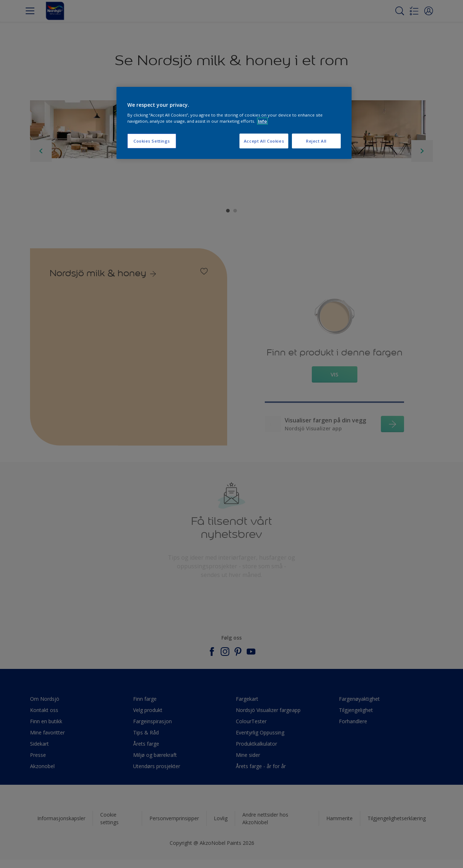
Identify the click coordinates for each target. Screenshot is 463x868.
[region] (234, 123)
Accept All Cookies (264, 141)
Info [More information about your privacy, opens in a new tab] (262, 121)
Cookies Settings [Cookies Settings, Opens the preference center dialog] (152, 141)
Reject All (316, 141)
